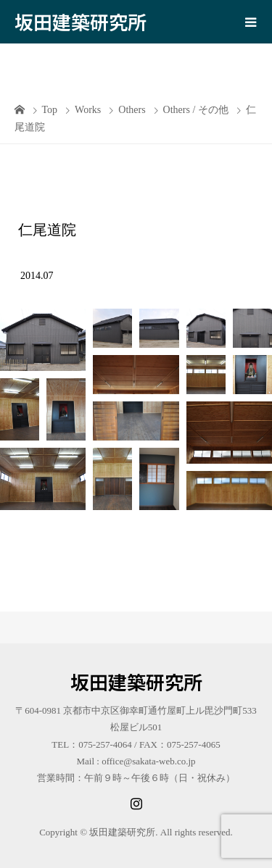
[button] (43, 340)
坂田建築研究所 (81, 21)
